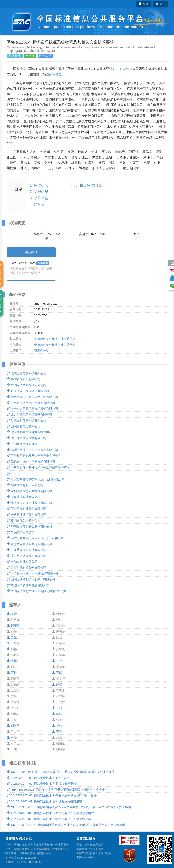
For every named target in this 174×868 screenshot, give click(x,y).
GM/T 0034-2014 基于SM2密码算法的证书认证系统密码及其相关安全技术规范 (61, 772)
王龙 (12, 749)
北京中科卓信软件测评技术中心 (29, 432)
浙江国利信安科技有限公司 (27, 420)
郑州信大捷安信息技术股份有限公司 (32, 450)
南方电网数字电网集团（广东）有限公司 (35, 538)
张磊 (12, 661)
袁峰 (12, 614)
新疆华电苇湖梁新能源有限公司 (29, 544)
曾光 (12, 637)
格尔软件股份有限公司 (24, 379)
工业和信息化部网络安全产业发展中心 (34, 456)
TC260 (124, 69)
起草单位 (41, 198)
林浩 (12, 737)
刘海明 (13, 726)
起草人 (39, 204)
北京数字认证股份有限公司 (27, 556)
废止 (136, 234)
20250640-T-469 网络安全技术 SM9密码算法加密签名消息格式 (50, 813)
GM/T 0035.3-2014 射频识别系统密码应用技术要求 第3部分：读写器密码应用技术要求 (66, 825)
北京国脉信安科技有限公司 (27, 373)
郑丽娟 (13, 626)
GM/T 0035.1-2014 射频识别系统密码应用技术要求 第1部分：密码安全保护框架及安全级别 (69, 807)
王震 (57, 732)
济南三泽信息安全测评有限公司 (29, 526)
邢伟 (12, 649)
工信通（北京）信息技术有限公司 (31, 462)
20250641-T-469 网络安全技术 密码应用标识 (39, 778)
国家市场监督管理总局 (90, 845)
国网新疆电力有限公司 (24, 426)
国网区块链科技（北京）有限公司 (31, 579)
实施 (92, 234)
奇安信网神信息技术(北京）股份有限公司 (36, 479)
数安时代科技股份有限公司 (27, 568)
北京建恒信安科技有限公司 (27, 438)
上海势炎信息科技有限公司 (27, 550)
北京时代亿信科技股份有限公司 (29, 415)
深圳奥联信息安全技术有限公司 (29, 491)
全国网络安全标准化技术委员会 (55, 339)
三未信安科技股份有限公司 (27, 509)
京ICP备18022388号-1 (30, 862)
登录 (144, 4)
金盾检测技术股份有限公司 (27, 515)
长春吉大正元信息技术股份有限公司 (32, 409)
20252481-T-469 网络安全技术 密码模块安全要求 (41, 784)
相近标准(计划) (92, 185)
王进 (12, 673)
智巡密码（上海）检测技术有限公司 (32, 397)
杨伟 (57, 726)
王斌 (57, 673)
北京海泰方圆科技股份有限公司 (29, 503)
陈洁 (57, 714)
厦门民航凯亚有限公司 (24, 521)
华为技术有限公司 (21, 532)
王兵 (57, 661)
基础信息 (41, 192)
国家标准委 (54, 74)
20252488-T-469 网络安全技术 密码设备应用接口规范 (44, 801)
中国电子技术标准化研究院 (27, 385)
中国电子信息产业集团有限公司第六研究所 (37, 591)
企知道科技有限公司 (22, 562)
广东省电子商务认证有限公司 (28, 391)
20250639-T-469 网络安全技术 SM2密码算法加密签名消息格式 (50, 819)
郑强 (57, 684)
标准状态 (41, 185)
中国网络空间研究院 (22, 444)
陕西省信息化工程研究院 (25, 485)
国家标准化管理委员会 (90, 849)
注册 (161, 4)
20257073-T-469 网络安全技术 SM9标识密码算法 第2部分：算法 (52, 795)
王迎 (57, 708)
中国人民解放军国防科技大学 (28, 585)
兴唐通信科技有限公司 (24, 497)
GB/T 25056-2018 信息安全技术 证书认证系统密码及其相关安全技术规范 (57, 790)
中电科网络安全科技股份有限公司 (31, 403)
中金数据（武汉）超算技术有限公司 (32, 573)
